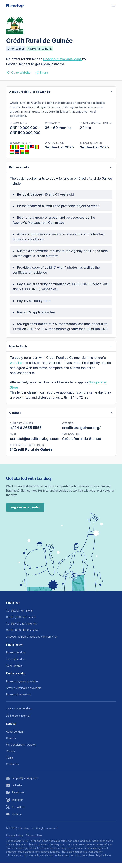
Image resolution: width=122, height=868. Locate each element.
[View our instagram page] (61, 805)
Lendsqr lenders (16, 664)
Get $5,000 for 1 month (20, 616)
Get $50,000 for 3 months (21, 629)
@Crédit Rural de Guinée (31, 451)
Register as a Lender (25, 513)
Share (41, 73)
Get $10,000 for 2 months (21, 622)
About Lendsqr (15, 737)
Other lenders (14, 671)
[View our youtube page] (61, 820)
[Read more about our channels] (61, 714)
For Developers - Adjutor (21, 750)
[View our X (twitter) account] (61, 812)
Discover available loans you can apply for (32, 642)
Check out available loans (62, 59)
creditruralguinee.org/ (81, 429)
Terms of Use (34, 841)
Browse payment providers (22, 687)
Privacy (11, 756)
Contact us (12, 770)
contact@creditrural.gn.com (35, 440)
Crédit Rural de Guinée (82, 440)
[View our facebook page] (61, 798)
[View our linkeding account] (61, 791)
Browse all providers (18, 700)
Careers (11, 743)
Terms (10, 763)
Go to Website (18, 73)
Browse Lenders (16, 658)
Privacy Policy (15, 841)
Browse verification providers (24, 693)
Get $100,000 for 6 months (22, 635)
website (16, 364)
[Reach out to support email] (61, 784)
